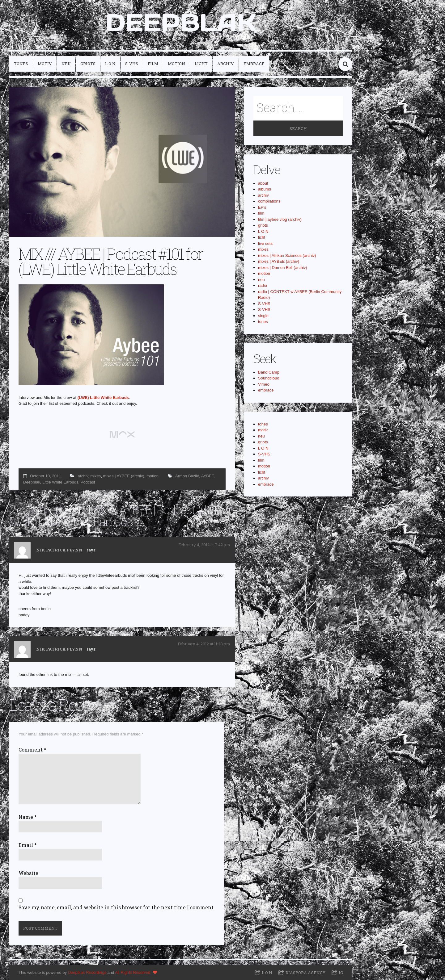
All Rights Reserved (133, 972)
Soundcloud (269, 378)
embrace (254, 64)
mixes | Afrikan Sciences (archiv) (287, 255)
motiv (45, 64)
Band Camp (269, 372)
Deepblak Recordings (87, 972)
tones (21, 64)
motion (176, 64)
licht (201, 64)
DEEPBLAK (181, 23)
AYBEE (208, 476)
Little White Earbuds (60, 482)
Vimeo (264, 384)
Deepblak (32, 482)
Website (28, 873)
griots (88, 64)
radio (263, 285)
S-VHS (132, 64)
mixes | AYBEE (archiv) (124, 476)
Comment (32, 750)
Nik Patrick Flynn (59, 550)
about (263, 183)
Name (28, 817)
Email (28, 845)
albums (265, 189)
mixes (95, 476)
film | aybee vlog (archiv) (280, 219)
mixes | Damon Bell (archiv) (283, 268)
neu (66, 64)
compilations (269, 201)
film (153, 64)
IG (341, 973)
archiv (226, 64)
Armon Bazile (187, 476)
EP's (262, 207)
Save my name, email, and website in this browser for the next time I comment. (117, 907)
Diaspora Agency (305, 973)
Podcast (88, 482)
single (263, 316)
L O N (110, 64)
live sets (265, 243)
